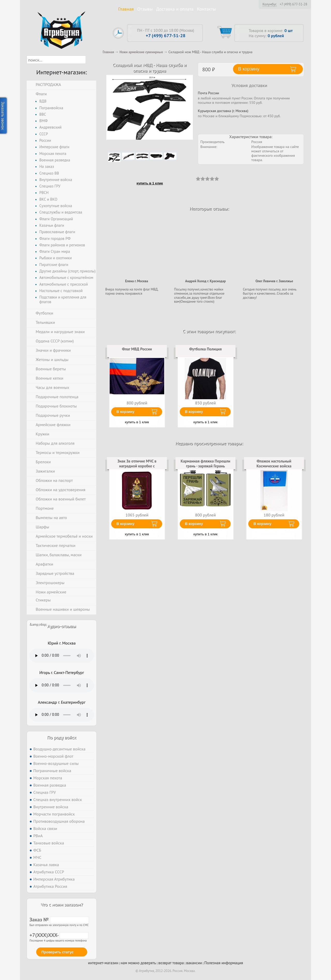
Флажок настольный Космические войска (274, 463)
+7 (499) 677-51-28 (293, 4)
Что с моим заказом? (62, 904)
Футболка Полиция (206, 349)
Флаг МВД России (137, 349)
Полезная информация (224, 963)
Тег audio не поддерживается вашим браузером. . (62, 656)
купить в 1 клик (150, 183)
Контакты (206, 9)
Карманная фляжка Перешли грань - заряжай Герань (205, 463)
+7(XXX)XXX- (59, 935)
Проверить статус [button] (58, 952)
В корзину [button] (249, 69)
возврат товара (171, 963)
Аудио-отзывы (62, 626)
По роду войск (62, 737)
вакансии (194, 963)
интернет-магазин (103, 963)
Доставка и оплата (175, 9)
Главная (126, 9)
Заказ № (59, 920)
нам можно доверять (138, 963)
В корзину (125, 412)
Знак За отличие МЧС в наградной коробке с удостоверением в (137, 466)
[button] (90, 60)
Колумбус (270, 4)
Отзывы (145, 9)
